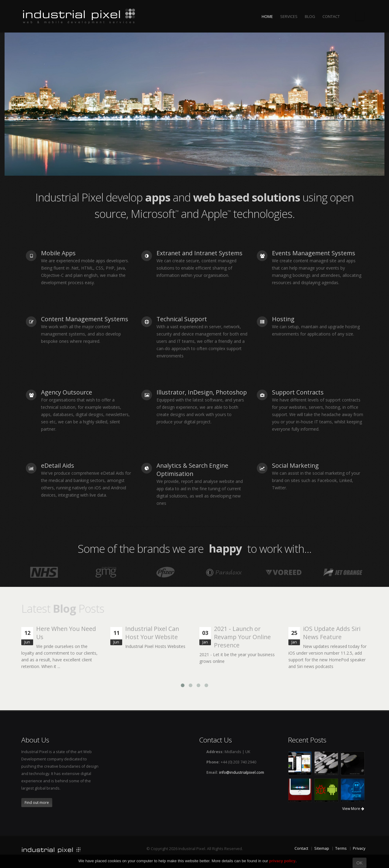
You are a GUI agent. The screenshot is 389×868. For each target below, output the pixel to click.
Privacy (359, 848)
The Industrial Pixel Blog (360, 16)
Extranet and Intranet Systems (200, 253)
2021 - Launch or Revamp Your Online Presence (242, 637)
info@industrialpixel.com (242, 772)
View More (353, 809)
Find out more (37, 803)
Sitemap (322, 848)
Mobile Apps (58, 253)
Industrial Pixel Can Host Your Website (152, 633)
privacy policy (282, 861)
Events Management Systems (314, 253)
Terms (341, 848)
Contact (301, 848)
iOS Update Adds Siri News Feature (332, 633)
